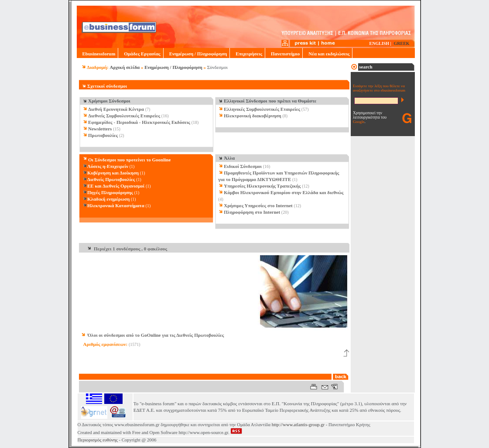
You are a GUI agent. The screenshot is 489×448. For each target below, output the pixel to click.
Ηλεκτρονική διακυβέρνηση (253, 116)
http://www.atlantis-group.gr (298, 425)
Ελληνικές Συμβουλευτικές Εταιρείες (262, 109)
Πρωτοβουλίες (103, 135)
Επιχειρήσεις (247, 54)
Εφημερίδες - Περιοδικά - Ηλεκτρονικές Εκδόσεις (139, 122)
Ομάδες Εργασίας (140, 54)
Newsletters (100, 129)
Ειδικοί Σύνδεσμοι (243, 166)
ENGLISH (380, 43)
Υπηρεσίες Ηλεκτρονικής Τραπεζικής (262, 186)
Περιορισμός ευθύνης (98, 440)
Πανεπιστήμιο (284, 54)
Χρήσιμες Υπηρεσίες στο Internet (258, 205)
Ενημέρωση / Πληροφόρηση (197, 54)
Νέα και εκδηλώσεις (327, 54)
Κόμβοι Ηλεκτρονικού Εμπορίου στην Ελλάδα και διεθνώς (284, 192)
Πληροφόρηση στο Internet (252, 212)
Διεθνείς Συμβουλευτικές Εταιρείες (124, 116)
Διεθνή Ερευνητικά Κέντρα (116, 109)
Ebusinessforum (97, 54)
